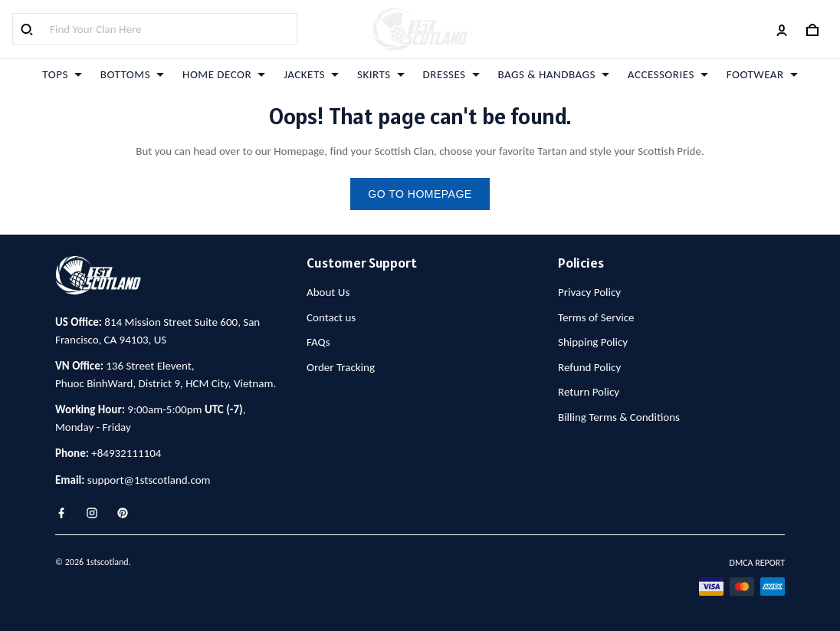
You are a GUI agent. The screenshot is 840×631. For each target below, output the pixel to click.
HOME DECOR (224, 74)
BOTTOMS (132, 74)
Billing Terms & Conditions (619, 417)
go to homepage (420, 194)
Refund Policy (589, 367)
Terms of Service (596, 317)
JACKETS (311, 74)
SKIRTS (381, 74)
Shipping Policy (593, 342)
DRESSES (451, 74)
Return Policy (589, 392)
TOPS (62, 74)
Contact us (331, 317)
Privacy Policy (589, 292)
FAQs (318, 342)
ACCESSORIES (668, 74)
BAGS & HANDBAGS (554, 74)
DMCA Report (757, 563)
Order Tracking (341, 367)
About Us (328, 292)
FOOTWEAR (762, 74)
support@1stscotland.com (149, 480)
